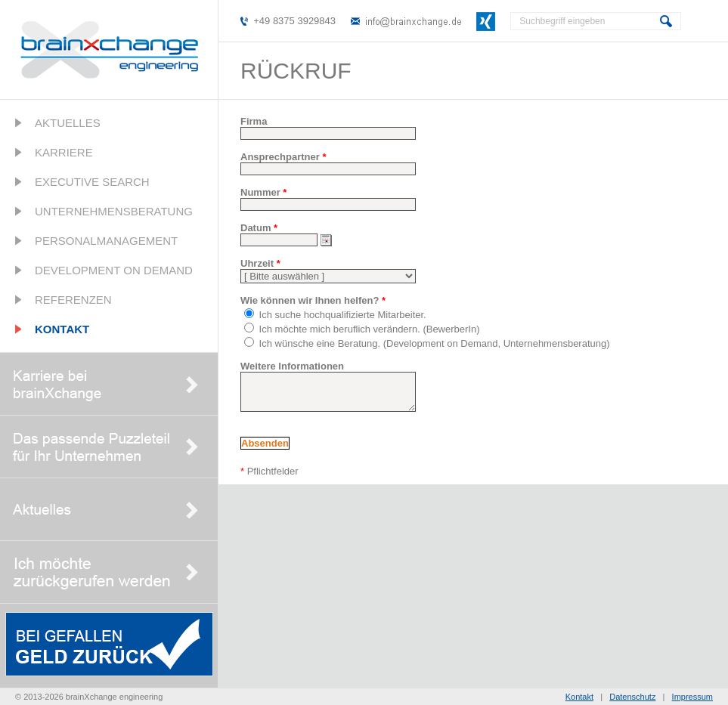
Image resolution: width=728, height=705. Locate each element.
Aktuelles (68, 123)
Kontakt (62, 329)
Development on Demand (114, 270)
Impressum (692, 697)
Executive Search (92, 182)
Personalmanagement (106, 241)
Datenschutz (632, 697)
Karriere (64, 152)
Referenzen (73, 300)
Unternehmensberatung (114, 211)
